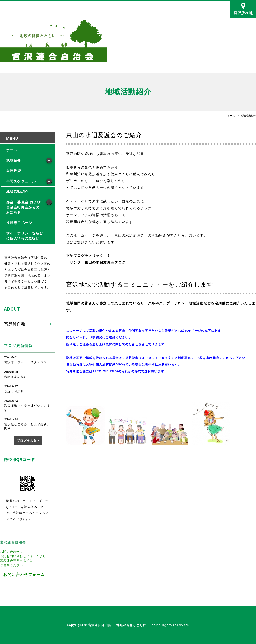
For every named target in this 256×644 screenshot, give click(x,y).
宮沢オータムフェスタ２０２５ (27, 362)
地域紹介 (14, 160)
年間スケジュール (21, 181)
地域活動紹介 (17, 192)
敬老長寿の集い (16, 377)
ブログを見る (27, 440)
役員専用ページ (19, 223)
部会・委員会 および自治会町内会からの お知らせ (23, 207)
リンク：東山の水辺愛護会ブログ (98, 262)
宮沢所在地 (243, 13)
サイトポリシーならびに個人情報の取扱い (25, 236)
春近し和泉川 (14, 391)
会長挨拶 (14, 171)
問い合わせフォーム (26, 575)
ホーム (231, 116)
